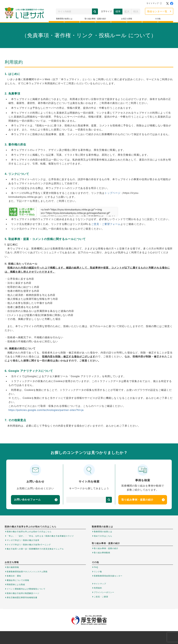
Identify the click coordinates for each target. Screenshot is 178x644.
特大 (136, 12)
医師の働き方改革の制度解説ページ (23, 593)
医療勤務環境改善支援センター (108, 576)
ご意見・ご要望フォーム (106, 224)
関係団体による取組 (16, 585)
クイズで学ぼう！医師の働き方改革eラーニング (29, 545)
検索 (95, 11)
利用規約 (98, 588)
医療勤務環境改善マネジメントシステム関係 (27, 572)
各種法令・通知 (14, 576)
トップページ (113, 193)
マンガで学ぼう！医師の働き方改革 (23, 540)
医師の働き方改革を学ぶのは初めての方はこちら (29, 532)
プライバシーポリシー (104, 592)
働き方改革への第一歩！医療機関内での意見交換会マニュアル (35, 549)
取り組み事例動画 (102, 553)
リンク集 (98, 572)
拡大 (127, 12)
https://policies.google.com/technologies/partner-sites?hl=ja (46, 410)
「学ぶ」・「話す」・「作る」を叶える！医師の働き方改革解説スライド (40, 536)
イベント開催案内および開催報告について (26, 589)
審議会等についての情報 (18, 580)
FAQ (96, 567)
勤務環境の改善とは (103, 532)
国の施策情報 (13, 567)
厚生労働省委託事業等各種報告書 (22, 598)
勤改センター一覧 (157, 11)
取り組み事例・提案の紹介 (143, 500)
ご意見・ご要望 (101, 597)
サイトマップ (153, 3)
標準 (118, 12)
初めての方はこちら (103, 536)
